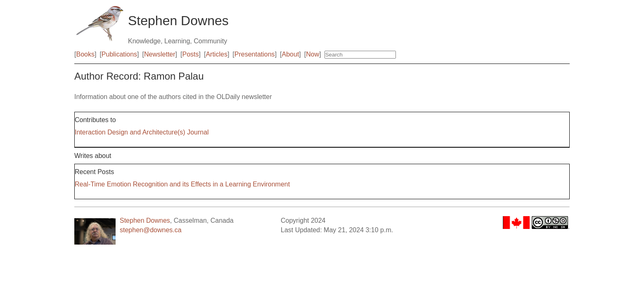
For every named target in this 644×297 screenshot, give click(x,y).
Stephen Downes (145, 220)
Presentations (255, 54)
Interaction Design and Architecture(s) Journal (142, 132)
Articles (216, 54)
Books (85, 54)
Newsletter (160, 54)
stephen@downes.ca (151, 230)
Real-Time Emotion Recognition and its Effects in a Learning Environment (182, 184)
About (291, 54)
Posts (191, 54)
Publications (119, 54)
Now (313, 54)
